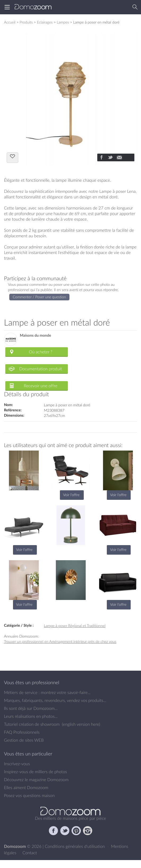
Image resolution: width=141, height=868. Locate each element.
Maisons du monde (36, 335)
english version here (81, 724)
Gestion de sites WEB (24, 740)
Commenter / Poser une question (39, 297)
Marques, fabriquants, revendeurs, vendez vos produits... (55, 700)
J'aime (12, 157)
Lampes (63, 22)
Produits (26, 22)
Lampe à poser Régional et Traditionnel (75, 626)
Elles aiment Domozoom (26, 787)
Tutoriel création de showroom (32, 724)
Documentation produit (40, 369)
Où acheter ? (41, 352)
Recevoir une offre (41, 386)
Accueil (10, 22)
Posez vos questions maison (29, 795)
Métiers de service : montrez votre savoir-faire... (47, 692)
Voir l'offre (71, 495)
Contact (30, 853)
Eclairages (45, 22)
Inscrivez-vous (17, 764)
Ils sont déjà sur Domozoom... (31, 708)
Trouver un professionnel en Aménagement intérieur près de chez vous (60, 641)
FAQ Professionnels (22, 732)
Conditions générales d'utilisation (75, 846)
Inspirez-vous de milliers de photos (36, 772)
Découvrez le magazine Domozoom (36, 780)
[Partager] (101, 158)
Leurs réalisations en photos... (31, 716)
